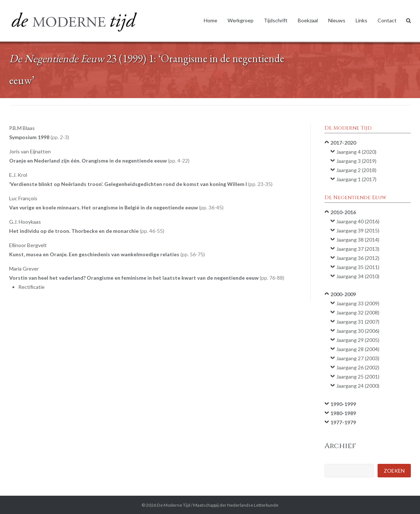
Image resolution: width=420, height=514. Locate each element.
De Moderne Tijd (174, 505)
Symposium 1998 (39, 137)
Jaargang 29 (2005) (358, 340)
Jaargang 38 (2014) (358, 240)
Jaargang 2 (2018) (356, 170)
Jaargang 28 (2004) (358, 349)
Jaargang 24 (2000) (358, 386)
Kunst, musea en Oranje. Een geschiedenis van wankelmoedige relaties (107, 254)
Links (361, 20)
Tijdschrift (276, 20)
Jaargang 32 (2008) (358, 312)
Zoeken (394, 471)
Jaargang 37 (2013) (358, 249)
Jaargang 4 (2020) (356, 152)
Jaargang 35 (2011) (358, 267)
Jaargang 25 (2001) (358, 377)
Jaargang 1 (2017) (356, 179)
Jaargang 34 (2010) (358, 276)
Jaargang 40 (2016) (358, 221)
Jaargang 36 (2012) (358, 258)
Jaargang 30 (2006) (358, 331)
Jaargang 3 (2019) (356, 161)
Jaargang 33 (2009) (358, 303)
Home (211, 20)
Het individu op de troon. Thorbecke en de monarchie (87, 231)
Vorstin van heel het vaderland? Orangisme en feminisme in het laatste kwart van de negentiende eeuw (147, 278)
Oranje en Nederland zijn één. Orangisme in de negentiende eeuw (99, 161)
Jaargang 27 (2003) (358, 358)
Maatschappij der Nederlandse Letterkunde (236, 505)
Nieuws (337, 20)
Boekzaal (308, 20)
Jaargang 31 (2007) (358, 322)
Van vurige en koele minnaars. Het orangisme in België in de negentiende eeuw (116, 207)
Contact (387, 20)
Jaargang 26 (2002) (358, 367)
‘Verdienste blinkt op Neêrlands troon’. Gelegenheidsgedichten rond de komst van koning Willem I (141, 184)
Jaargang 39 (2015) (358, 230)
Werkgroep (241, 20)
